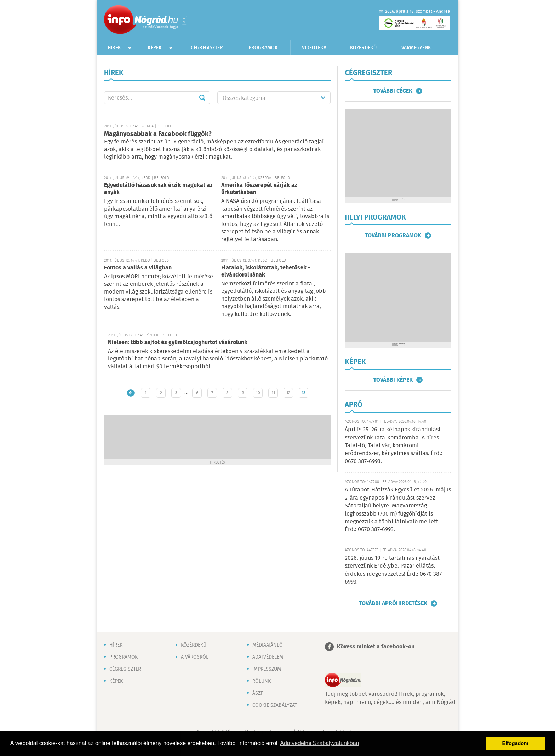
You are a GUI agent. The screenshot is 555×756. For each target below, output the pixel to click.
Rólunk (262, 681)
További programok (393, 235)
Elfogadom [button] (515, 743)
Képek (155, 48)
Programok (263, 48)
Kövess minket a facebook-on (376, 647)
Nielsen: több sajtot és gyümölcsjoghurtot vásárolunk (178, 343)
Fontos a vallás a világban (138, 268)
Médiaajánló (268, 645)
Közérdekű (363, 48)
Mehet (202, 98)
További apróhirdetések (393, 603)
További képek (393, 380)
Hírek (114, 48)
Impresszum (267, 669)
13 (304, 393)
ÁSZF (258, 693)
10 (258, 393)
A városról (195, 657)
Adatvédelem (268, 657)
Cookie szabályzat (275, 705)
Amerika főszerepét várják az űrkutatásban (259, 189)
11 (273, 393)
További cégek (393, 91)
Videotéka (314, 48)
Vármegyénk (416, 48)
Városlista (184, 20)
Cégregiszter (207, 48)
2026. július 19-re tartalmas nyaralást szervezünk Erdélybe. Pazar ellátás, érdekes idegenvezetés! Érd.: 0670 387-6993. (394, 570)
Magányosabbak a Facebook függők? (158, 134)
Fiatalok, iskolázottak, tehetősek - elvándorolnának (266, 271)
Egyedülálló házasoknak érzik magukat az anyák (158, 189)
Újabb (131, 393)
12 (288, 393)
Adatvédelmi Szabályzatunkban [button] (319, 743)
